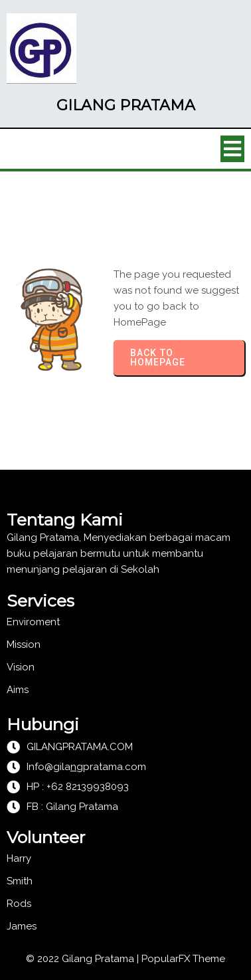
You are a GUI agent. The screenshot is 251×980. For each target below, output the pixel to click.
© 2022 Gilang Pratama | (84, 959)
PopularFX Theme (183, 959)
